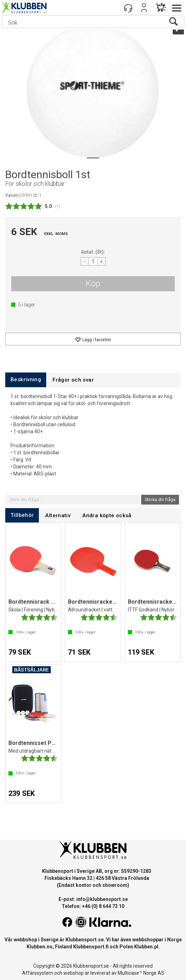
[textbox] (74, 500)
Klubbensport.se (85, 940)
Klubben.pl (146, 947)
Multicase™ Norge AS (141, 973)
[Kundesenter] (128, 8)
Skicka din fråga (160, 500)
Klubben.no (40, 947)
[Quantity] (93, 261)
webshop (74, 973)
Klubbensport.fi (91, 947)
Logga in (144, 8)
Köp (93, 284)
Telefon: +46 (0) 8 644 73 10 (93, 906)
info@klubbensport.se (102, 899)
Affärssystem (38, 973)
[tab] (26, 380)
